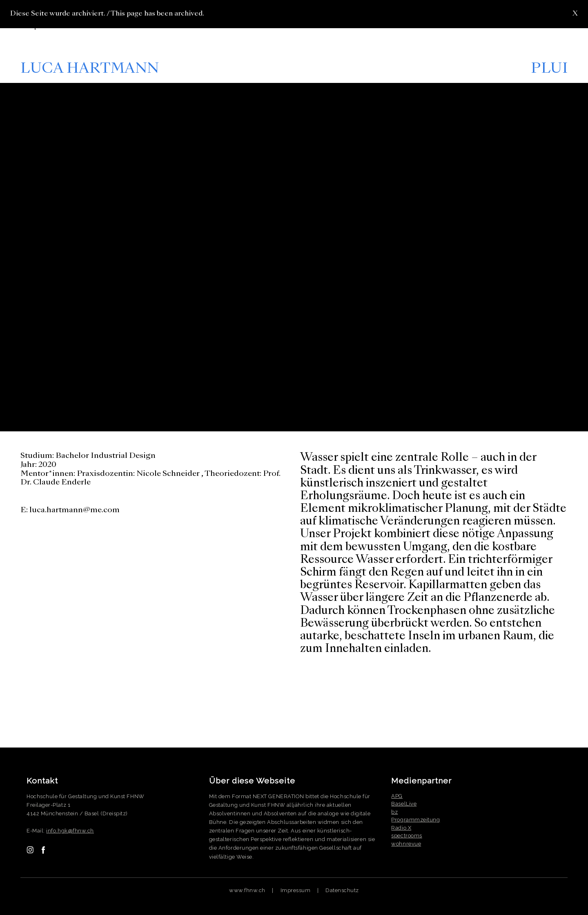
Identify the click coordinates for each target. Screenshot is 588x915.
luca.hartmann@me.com (75, 510)
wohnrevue (406, 844)
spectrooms (406, 836)
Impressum (296, 890)
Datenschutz (342, 890)
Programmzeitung (415, 820)
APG (397, 796)
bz (394, 812)
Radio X (401, 828)
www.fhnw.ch (247, 890)
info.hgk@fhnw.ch (70, 831)
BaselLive (404, 804)
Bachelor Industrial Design (106, 456)
